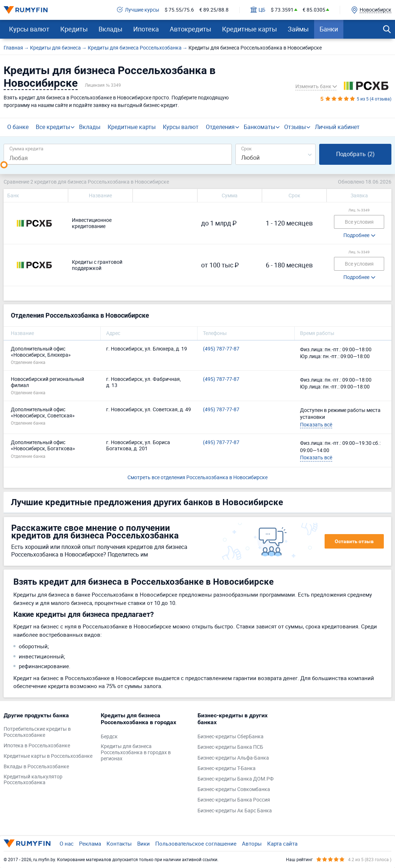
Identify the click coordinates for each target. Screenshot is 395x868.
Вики (144, 843)
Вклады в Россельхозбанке (36, 767)
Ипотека (146, 29)
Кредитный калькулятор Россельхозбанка (33, 780)
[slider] (4, 165)
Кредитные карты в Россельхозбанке (48, 756)
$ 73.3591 (282, 10)
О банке (18, 127)
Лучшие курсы (138, 10)
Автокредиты (190, 29)
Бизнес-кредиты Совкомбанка (234, 789)
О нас (67, 843)
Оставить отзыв (354, 541)
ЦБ (258, 10)
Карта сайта (282, 843)
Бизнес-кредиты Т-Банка (227, 768)
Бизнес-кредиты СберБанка (231, 737)
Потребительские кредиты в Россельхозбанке (37, 732)
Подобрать (355, 154)
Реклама (90, 843)
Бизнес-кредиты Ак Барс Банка (235, 811)
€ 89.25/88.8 (214, 10)
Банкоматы (259, 127)
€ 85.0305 (314, 10)
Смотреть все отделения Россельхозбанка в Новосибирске (197, 477)
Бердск (109, 737)
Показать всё (316, 424)
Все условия (359, 222)
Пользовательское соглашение (196, 843)
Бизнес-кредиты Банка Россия (234, 800)
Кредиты (74, 29)
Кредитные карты (249, 29)
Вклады (110, 29)
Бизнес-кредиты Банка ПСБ (230, 747)
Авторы (252, 843)
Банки (329, 29)
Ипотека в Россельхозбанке (37, 746)
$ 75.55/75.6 (179, 10)
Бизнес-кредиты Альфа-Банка (233, 758)
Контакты (119, 843)
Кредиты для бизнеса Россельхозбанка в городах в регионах (136, 752)
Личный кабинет (337, 127)
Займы (298, 29)
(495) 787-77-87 (221, 349)
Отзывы (295, 127)
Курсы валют (29, 29)
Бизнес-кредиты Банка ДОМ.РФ (236, 779)
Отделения (220, 127)
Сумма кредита (26, 148)
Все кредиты (53, 127)
